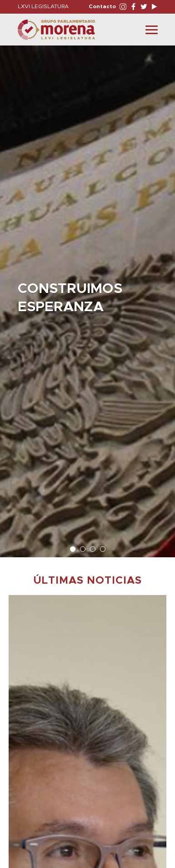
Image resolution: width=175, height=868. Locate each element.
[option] (87, 297)
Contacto (102, 6)
